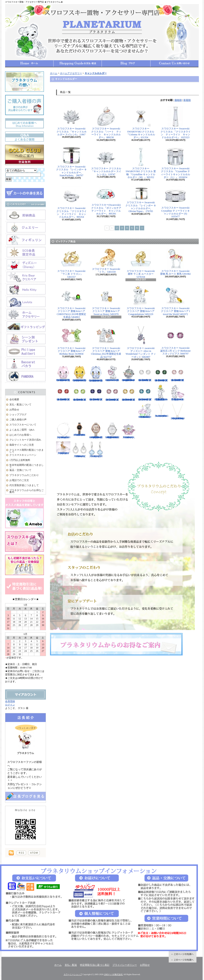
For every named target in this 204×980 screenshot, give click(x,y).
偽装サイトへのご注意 (22, 445)
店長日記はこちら (25, 796)
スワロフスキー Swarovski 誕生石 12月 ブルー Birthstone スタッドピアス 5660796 (145, 393)
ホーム (29, 63)
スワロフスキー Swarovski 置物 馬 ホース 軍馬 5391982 (175, 262)
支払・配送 (71, 965)
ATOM (34, 853)
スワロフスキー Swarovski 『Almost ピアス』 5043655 (80, 450)
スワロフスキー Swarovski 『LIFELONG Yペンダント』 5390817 (161, 410)
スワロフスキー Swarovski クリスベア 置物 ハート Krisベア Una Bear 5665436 (112, 374)
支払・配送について (78, 63)
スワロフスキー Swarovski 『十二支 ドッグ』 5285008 (63, 448)
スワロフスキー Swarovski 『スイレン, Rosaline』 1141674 (129, 431)
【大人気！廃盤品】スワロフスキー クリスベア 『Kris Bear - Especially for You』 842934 (161, 393)
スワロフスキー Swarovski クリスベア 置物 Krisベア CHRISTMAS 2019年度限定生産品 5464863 (71, 302)
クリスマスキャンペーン (23, 455)
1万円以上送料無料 (20, 460)
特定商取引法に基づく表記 (95, 965)
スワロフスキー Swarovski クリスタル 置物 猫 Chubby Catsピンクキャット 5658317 (63, 374)
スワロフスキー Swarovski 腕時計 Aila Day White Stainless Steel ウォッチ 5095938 (112, 431)
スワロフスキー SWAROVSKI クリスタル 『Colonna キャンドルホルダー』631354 (141, 122)
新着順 (187, 100)
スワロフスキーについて (23, 425)
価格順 (178, 100)
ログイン (10, 705)
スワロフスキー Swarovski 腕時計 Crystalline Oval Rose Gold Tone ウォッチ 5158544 (96, 431)
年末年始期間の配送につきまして (27, 466)
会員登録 (10, 701)
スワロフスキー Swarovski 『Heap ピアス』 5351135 (96, 450)
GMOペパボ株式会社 (113, 974)
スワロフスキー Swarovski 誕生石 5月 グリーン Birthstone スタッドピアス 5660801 (161, 374)
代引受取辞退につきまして (24, 485)
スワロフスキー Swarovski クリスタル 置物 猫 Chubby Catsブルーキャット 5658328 (96, 374)
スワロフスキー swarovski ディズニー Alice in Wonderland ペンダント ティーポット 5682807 (141, 342)
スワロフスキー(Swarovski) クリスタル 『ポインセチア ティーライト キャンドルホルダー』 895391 (107, 200)
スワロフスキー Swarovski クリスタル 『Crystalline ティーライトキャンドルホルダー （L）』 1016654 (175, 162)
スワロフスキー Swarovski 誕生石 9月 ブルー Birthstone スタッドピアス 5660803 (96, 393)
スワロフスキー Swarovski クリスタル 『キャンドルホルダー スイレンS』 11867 (72, 121)
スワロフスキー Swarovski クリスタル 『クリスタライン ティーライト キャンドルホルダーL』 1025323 (176, 122)
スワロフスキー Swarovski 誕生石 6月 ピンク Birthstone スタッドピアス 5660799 (177, 374)
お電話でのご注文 (19, 480)
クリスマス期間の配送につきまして (27, 451)
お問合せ (174, 63)
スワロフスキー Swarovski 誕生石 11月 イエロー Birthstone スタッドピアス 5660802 (129, 393)
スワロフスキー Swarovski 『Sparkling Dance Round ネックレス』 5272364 (177, 412)
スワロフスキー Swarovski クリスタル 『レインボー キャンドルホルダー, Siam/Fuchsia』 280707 (71, 161)
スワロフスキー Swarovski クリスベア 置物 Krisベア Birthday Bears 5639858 (71, 341)
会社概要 (14, 399)
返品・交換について (20, 470)
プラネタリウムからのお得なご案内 (27, 491)
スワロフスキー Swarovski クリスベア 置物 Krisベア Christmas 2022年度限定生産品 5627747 (106, 342)
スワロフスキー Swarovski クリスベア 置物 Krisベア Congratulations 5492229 (141, 301)
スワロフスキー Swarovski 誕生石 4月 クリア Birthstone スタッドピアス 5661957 (145, 374)
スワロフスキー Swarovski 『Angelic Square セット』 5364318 (63, 431)
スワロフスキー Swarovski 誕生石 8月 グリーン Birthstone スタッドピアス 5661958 (80, 393)
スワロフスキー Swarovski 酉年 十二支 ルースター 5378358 (141, 264)
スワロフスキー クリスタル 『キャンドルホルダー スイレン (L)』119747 (106, 161)
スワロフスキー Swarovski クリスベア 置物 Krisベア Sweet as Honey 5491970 (106, 301)
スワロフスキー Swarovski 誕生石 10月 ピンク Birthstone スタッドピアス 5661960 (112, 393)
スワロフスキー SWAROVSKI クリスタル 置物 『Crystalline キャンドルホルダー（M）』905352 (141, 162)
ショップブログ (126, 63)
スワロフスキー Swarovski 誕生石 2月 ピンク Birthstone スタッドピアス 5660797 (176, 341)
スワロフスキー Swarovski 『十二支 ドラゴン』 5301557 (71, 264)
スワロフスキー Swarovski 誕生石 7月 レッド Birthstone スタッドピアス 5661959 (63, 393)
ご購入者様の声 (18, 420)
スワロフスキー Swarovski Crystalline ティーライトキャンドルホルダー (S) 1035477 (175, 202)
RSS (21, 853)
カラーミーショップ (73, 974)
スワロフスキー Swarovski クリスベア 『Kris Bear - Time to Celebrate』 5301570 (145, 411)
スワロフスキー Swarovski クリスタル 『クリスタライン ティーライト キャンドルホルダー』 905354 (72, 202)
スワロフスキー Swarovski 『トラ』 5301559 (106, 261)
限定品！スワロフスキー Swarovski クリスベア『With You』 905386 (177, 393)
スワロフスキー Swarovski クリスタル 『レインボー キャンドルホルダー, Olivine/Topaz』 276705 (141, 199)
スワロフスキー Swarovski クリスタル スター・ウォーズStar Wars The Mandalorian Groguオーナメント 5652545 (129, 374)
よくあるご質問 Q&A (22, 430)
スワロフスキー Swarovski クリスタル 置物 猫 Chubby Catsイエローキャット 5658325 (80, 374)
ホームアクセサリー (71, 73)
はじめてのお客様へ (20, 435)
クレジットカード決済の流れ (25, 440)
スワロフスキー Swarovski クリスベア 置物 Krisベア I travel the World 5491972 (175, 301)
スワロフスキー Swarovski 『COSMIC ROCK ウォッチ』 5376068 (80, 429)
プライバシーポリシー (125, 965)
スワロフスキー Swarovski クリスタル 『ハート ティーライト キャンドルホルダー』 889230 (106, 122)
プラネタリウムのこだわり (24, 475)
